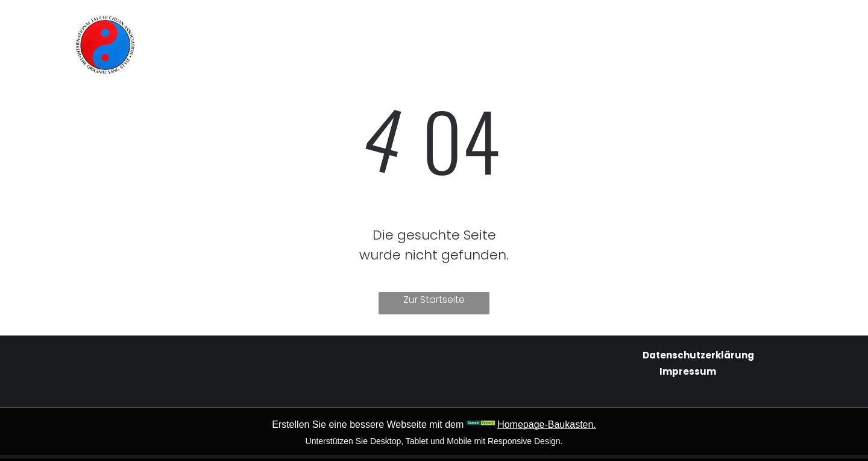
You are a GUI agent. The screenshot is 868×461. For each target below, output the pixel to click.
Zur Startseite (434, 300)
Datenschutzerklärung (698, 355)
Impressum (688, 371)
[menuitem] (324, 25)
